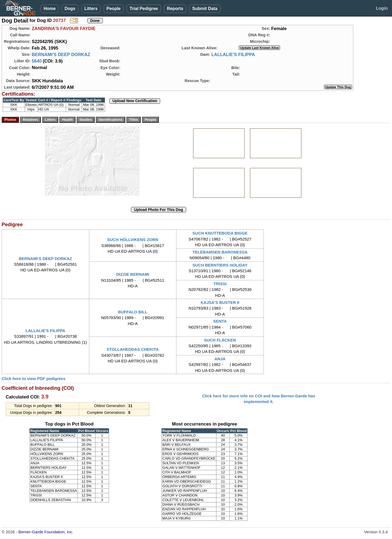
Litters (91, 9)
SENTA (220, 321)
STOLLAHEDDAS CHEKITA (133, 349)
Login (382, 8)
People (114, 9)
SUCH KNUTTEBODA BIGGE (220, 233)
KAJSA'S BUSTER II (220, 302)
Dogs (70, 9)
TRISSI (220, 284)
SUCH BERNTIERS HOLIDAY (220, 265)
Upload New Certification (135, 101)
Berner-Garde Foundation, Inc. (46, 532)
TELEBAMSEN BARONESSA (220, 252)
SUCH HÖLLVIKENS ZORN (133, 240)
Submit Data (205, 9)
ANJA (220, 359)
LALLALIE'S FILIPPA (233, 54)
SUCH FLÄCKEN (220, 340)
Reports (175, 9)
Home (50, 9)
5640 (37, 61)
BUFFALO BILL (133, 312)
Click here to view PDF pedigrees (34, 379)
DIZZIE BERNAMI (133, 274)
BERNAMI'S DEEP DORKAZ (61, 54)
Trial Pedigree (144, 9)
